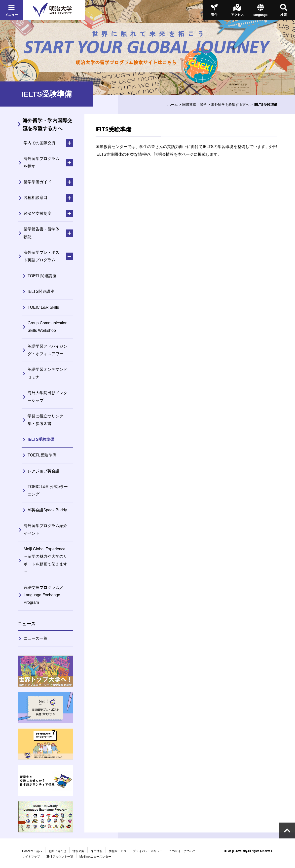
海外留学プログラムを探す (41, 162)
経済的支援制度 (37, 213)
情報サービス (118, 851)
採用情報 (97, 851)
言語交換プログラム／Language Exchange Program (43, 595)
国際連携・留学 (194, 105)
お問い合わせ (57, 851)
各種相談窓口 (36, 198)
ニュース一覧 (36, 638)
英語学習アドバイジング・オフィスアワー (47, 350)
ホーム (173, 105)
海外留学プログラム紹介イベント (45, 529)
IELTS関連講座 (41, 291)
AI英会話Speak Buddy (47, 510)
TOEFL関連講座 (42, 276)
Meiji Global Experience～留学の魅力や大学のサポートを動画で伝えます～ (45, 560)
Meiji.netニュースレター (95, 857)
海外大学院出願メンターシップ (47, 396)
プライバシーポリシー (148, 851)
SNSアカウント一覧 (60, 857)
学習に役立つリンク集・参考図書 (45, 420)
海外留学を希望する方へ (230, 105)
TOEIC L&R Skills (43, 307)
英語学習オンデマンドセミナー (47, 373)
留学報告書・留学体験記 (41, 233)
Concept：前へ (32, 851)
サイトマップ (31, 857)
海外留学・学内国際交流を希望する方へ (47, 124)
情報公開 (78, 851)
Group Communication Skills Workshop (47, 327)
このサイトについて (182, 851)
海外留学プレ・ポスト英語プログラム (41, 256)
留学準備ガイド (37, 182)
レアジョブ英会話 (43, 471)
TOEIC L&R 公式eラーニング (48, 490)
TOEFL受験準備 (42, 455)
